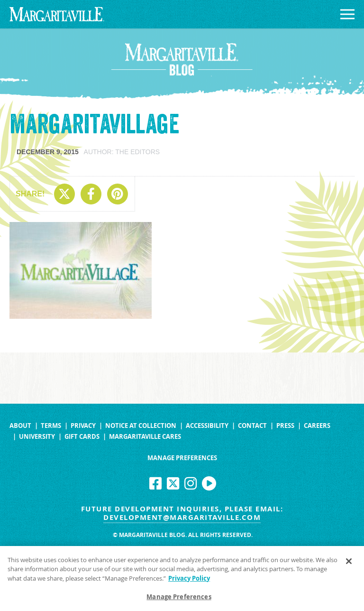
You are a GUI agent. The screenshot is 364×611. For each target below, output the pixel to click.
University (37, 437)
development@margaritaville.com (182, 517)
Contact (252, 426)
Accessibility (207, 426)
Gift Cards (82, 437)
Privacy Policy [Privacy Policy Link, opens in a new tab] (189, 580)
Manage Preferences (182, 458)
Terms (51, 426)
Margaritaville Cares (145, 437)
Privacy (83, 426)
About (20, 426)
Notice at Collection (141, 426)
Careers (317, 426)
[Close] (349, 563)
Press (285, 426)
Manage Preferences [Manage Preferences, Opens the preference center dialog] (179, 599)
